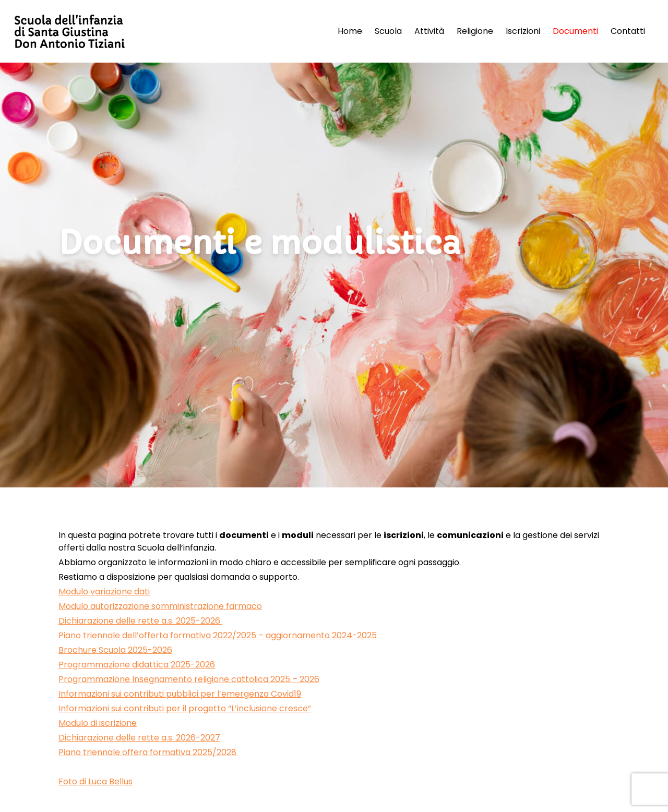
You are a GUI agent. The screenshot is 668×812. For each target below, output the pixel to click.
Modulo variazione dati (104, 592)
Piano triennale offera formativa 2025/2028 (148, 752)
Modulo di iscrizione (98, 723)
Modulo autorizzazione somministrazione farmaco (160, 606)
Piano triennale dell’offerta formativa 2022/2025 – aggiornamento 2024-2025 (218, 635)
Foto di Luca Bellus (96, 781)
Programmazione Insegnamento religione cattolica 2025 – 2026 (189, 679)
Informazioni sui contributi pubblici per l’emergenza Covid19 (180, 694)
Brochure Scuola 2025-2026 (115, 650)
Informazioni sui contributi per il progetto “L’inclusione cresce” (185, 708)
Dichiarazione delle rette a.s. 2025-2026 (140, 621)
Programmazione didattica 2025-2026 (137, 665)
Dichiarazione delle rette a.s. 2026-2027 (139, 738)
